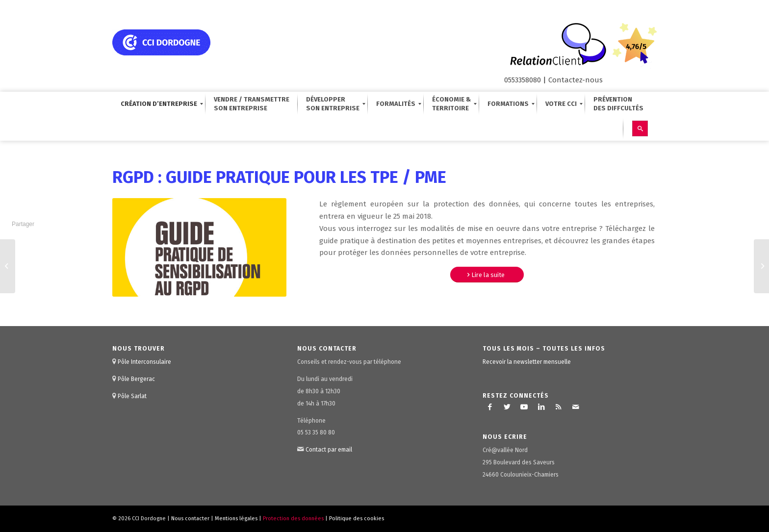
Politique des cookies (357, 519)
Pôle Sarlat (132, 396)
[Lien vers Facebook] (490, 407)
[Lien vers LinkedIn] (541, 407)
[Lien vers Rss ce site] (559, 407)
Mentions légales (236, 519)
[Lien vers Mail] (576, 407)
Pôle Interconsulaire (144, 362)
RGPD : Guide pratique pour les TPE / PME (279, 177)
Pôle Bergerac (136, 379)
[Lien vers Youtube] (524, 407)
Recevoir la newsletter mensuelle (527, 362)
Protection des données (293, 519)
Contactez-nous (576, 80)
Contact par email (329, 450)
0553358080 (523, 80)
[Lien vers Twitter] (507, 407)
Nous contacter (190, 519)
